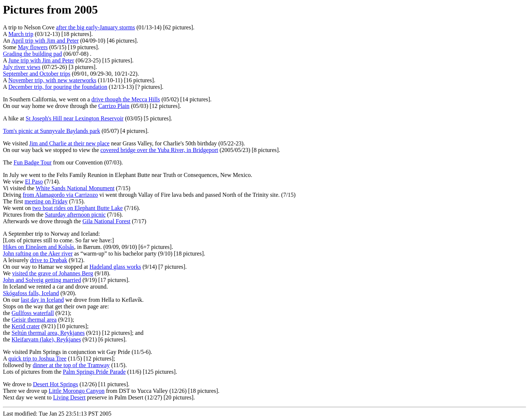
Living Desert (69, 397)
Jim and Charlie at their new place (70, 143)
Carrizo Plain (114, 106)
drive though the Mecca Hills (126, 99)
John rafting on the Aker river (38, 254)
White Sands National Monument (75, 188)
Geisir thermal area (34, 320)
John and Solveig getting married (42, 280)
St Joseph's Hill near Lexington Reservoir (75, 118)
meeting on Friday (46, 201)
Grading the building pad (32, 54)
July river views (22, 67)
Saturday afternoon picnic (75, 215)
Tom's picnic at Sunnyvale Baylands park (51, 131)
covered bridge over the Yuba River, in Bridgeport (159, 150)
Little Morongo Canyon (76, 391)
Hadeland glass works (115, 267)
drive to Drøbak (49, 260)
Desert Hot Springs (56, 384)
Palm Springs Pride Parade (94, 372)
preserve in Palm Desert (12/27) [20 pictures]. (140, 397)
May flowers (33, 47)
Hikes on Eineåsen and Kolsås (39, 247)
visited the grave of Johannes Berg (53, 273)
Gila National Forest (106, 221)
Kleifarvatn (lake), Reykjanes (46, 339)
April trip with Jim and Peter (45, 41)
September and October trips (37, 74)
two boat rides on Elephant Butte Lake (78, 208)
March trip (21, 34)
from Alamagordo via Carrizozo (60, 195)
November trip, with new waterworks (53, 80)
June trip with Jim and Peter (41, 60)
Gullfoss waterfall (33, 313)
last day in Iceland (42, 300)
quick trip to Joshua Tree (37, 359)
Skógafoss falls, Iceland (31, 293)
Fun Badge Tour (33, 162)
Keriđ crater (26, 326)
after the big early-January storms (95, 27)
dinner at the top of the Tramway (71, 365)
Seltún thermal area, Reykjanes (48, 333)
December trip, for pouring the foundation (58, 87)
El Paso (34, 182)
